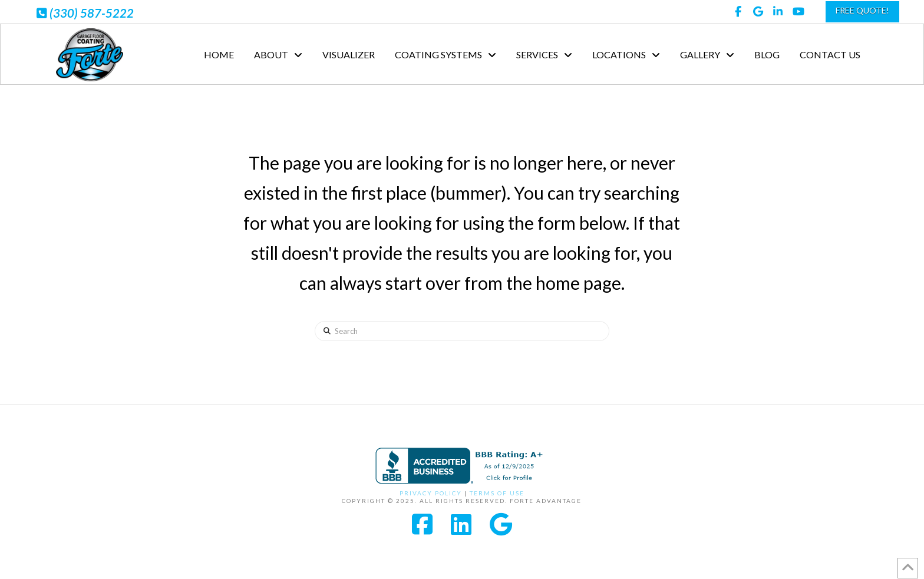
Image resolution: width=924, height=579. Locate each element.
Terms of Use (497, 493)
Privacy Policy (431, 493)
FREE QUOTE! (862, 10)
